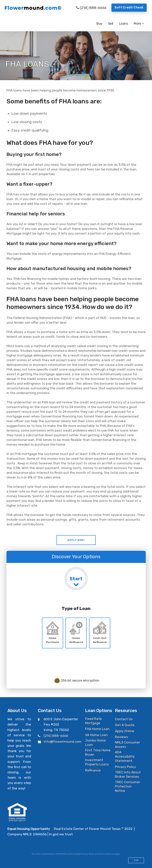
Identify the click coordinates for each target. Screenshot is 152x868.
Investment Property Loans (97, 762)
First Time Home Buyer (98, 752)
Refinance (93, 770)
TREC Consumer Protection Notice (127, 786)
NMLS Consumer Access (127, 744)
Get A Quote (125, 725)
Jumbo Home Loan (96, 743)
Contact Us (124, 719)
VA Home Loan (96, 735)
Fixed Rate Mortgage (93, 721)
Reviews (122, 737)
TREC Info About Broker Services (128, 774)
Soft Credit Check (129, 7)
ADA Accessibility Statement (125, 756)
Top (136, 860)
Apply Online (125, 731)
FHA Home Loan (97, 729)
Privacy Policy (125, 767)
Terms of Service (107, 854)
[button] (139, 23)
